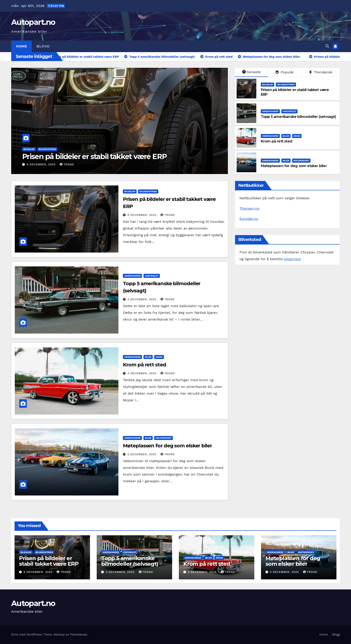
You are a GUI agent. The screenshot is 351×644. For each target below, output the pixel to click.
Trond (67, 164)
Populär (285, 72)
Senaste (251, 72)
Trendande (321, 72)
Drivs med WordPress (27, 634)
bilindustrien (47, 149)
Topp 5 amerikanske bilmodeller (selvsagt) (298, 117)
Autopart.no (33, 22)
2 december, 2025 (142, 454)
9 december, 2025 (42, 164)
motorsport (301, 160)
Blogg (43, 46)
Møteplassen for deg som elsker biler (294, 166)
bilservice (292, 259)
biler (286, 136)
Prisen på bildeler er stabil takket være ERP (94, 156)
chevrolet (289, 111)
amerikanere (270, 111)
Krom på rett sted (276, 141)
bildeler (29, 149)
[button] (327, 46)
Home (21, 46)
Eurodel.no (249, 219)
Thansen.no (250, 208)
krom (297, 136)
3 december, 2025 (142, 299)
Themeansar (78, 634)
